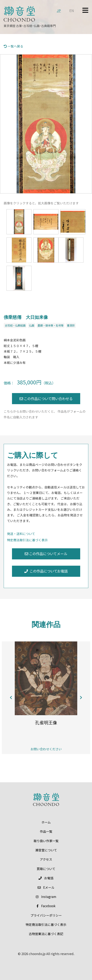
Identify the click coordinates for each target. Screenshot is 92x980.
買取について (46, 869)
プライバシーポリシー (46, 915)
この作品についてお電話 (46, 571)
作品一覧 (46, 831)
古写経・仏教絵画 (15, 325)
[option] (46, 124)
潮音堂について (46, 850)
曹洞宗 (71, 325)
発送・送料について (21, 534)
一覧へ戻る (13, 46)
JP (59, 11)
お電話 (46, 878)
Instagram (46, 897)
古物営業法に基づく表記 (46, 934)
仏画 (32, 325)
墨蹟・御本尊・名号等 (51, 325)
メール (46, 887)
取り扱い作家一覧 (46, 841)
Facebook (46, 906)
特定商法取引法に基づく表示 (27, 540)
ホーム (46, 822)
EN (72, 11)
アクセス (46, 859)
